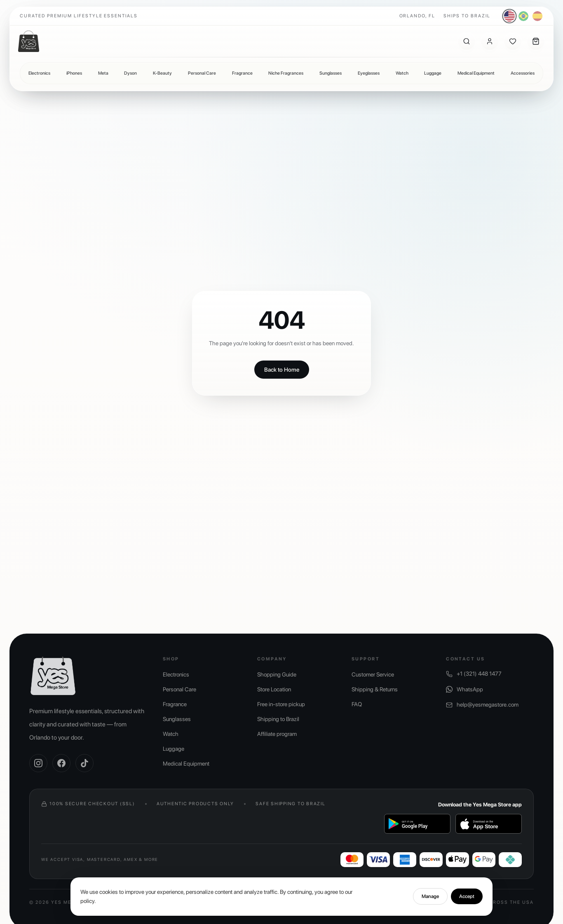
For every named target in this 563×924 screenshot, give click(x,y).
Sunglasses (331, 73)
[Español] (537, 16)
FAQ (357, 704)
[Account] (490, 41)
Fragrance (242, 73)
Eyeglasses (369, 73)
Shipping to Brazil (278, 719)
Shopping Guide (277, 674)
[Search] (467, 41)
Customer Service (373, 674)
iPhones (74, 73)
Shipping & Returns (375, 689)
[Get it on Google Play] (417, 824)
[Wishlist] (513, 41)
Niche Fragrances (286, 73)
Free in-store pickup (281, 704)
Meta (103, 73)
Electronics (39, 73)
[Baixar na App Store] (489, 824)
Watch (402, 73)
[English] (510, 16)
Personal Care (202, 73)
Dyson (130, 73)
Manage (430, 902)
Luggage (433, 73)
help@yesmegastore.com (482, 705)
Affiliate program (277, 734)
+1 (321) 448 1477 (474, 674)
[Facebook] (61, 763)
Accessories (523, 73)
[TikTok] (84, 763)
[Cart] (536, 41)
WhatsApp (464, 689)
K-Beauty (162, 73)
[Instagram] (38, 763)
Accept (467, 902)
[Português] (523, 16)
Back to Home (282, 370)
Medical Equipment (476, 73)
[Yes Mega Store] (29, 41)
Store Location (274, 689)
